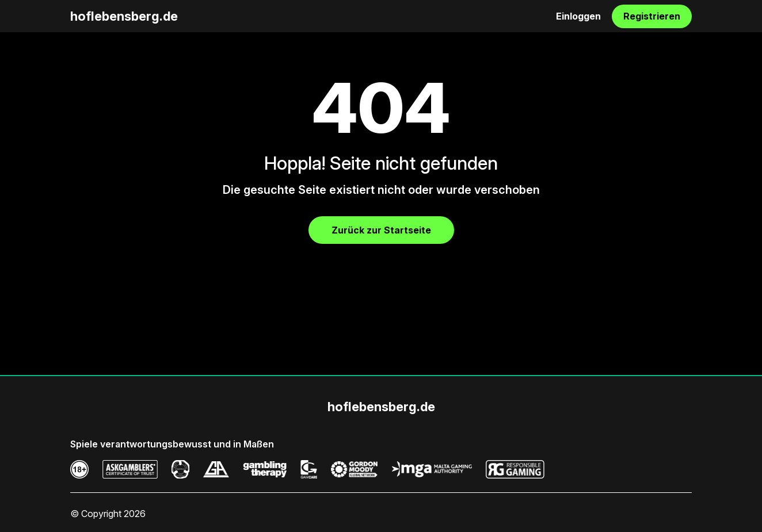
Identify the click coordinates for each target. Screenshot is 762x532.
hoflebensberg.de (124, 16)
